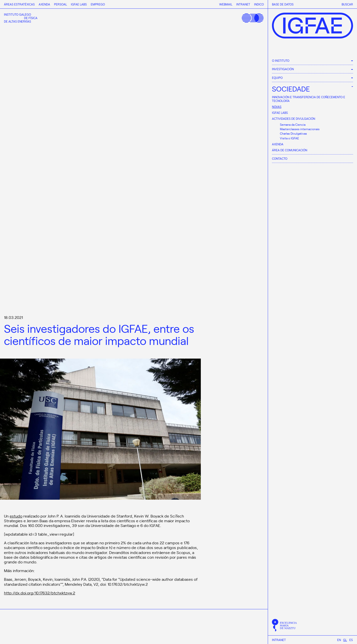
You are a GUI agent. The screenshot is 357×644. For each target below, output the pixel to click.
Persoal (60, 4)
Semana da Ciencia (293, 124)
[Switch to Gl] (345, 640)
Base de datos (283, 4)
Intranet (279, 640)
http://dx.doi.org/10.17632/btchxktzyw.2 (40, 593)
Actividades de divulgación (294, 119)
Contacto (280, 158)
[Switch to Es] (351, 640)
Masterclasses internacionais (300, 129)
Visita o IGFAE (289, 138)
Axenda (278, 144)
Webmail (226, 4)
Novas (277, 107)
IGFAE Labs (280, 113)
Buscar (347, 4)
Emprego (98, 4)
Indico (259, 4)
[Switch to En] (339, 640)
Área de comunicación (290, 150)
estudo (16, 516)
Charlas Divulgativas (293, 133)
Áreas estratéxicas (19, 4)
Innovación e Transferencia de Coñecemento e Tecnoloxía (309, 99)
